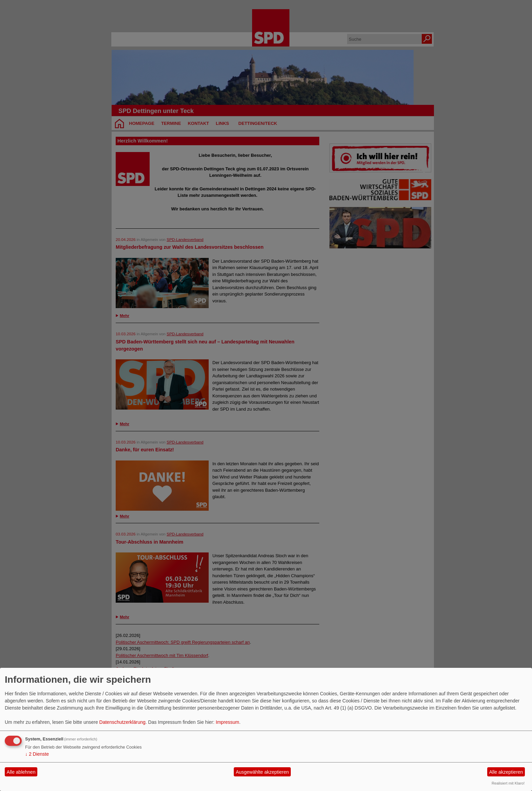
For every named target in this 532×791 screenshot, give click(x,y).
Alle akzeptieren (506, 772)
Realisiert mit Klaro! (508, 783)
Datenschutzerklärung (122, 722)
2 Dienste (37, 754)
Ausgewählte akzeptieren (262, 772)
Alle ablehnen (21, 772)
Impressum (227, 722)
